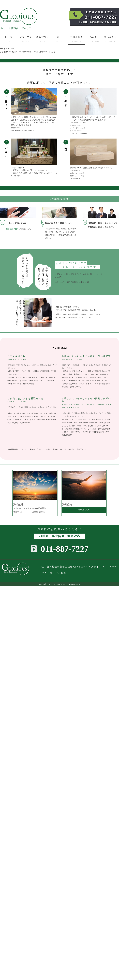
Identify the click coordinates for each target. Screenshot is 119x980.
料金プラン (43, 39)
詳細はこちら (84, 510)
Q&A (93, 39)
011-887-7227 (12, 229)
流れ (59, 39)
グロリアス (26, 39)
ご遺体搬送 (77, 39)
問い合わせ (110, 39)
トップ (9, 39)
